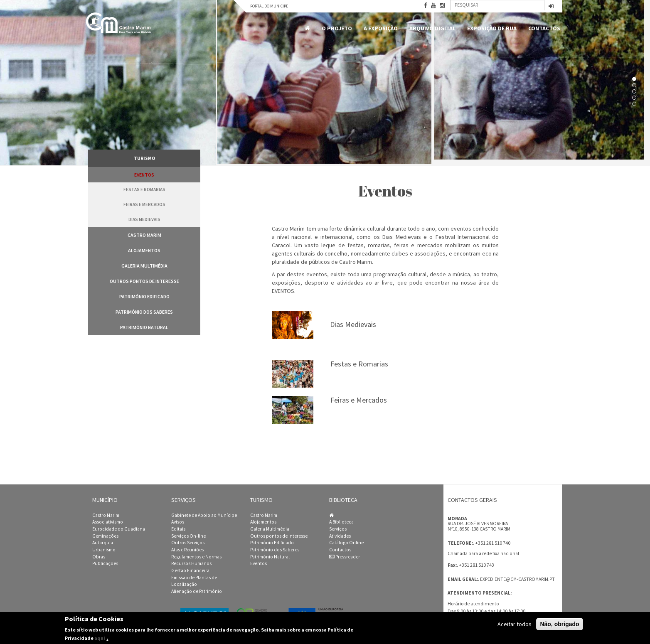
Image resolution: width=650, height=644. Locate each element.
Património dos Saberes (144, 312)
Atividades (340, 536)
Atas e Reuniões (187, 550)
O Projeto (337, 28)
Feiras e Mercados (144, 204)
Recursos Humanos (191, 563)
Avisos (178, 522)
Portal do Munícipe (269, 6)
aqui (100, 638)
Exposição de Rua (492, 28)
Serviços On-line (188, 536)
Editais (178, 529)
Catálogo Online (346, 543)
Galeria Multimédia (144, 266)
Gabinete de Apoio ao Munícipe (204, 515)
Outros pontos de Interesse (144, 281)
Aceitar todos (515, 624)
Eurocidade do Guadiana (119, 529)
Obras (99, 557)
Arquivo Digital (432, 28)
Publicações (105, 563)
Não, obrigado (559, 624)
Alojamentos (144, 250)
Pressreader (345, 557)
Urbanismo (104, 550)
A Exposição (381, 28)
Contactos (544, 28)
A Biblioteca (341, 522)
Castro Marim (144, 235)
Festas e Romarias (144, 189)
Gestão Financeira (190, 570)
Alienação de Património (197, 591)
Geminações (105, 536)
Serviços (338, 529)
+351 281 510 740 (493, 543)
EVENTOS (283, 291)
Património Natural (144, 327)
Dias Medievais (144, 219)
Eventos (144, 175)
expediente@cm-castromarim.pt (517, 579)
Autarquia (103, 543)
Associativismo (108, 522)
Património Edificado (144, 296)
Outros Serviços (188, 543)
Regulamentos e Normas (196, 557)
